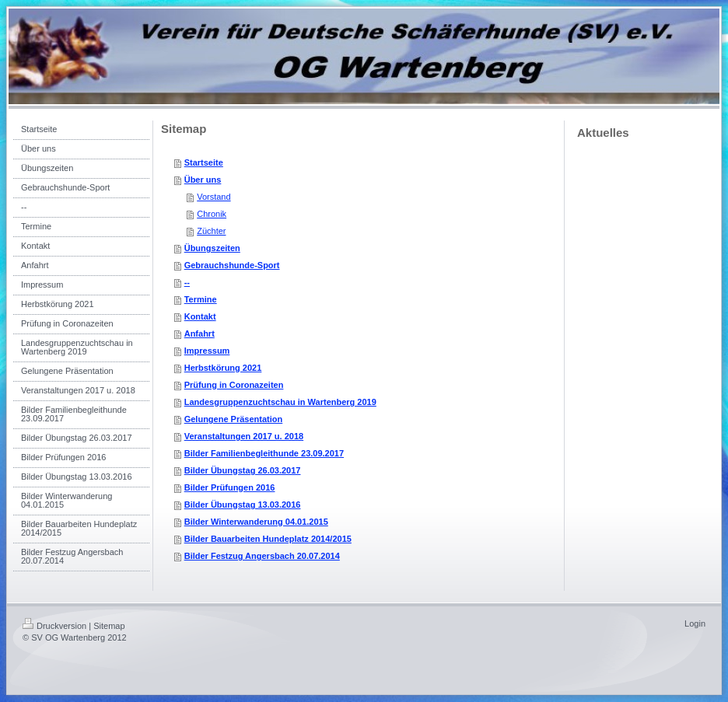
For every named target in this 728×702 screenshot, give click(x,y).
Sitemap (109, 626)
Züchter (211, 231)
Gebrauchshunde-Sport (232, 265)
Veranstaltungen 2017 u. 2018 (244, 436)
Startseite (204, 162)
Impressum (207, 351)
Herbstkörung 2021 (223, 368)
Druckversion (54, 626)
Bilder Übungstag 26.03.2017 (243, 470)
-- (187, 282)
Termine (201, 299)
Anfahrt (199, 334)
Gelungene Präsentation (234, 419)
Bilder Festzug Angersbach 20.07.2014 (262, 556)
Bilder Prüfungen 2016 (230, 487)
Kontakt (200, 316)
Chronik (212, 214)
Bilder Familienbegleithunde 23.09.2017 (264, 453)
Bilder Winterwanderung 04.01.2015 (256, 522)
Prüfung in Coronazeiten (234, 385)
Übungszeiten (212, 248)
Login (695, 623)
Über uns (203, 180)
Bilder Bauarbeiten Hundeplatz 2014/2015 (268, 539)
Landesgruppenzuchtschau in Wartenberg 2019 (280, 402)
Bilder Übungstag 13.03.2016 (243, 505)
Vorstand (213, 197)
